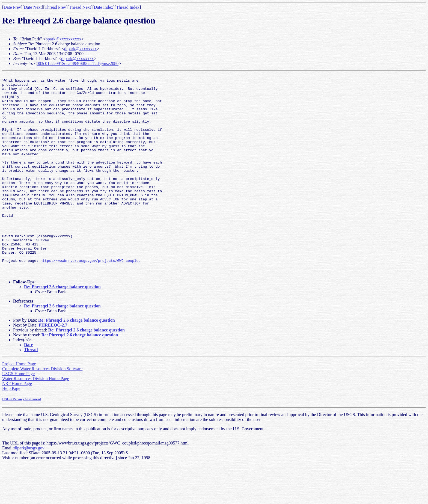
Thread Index (128, 7)
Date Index (104, 7)
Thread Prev (55, 7)
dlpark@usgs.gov (29, 487)
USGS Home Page (18, 413)
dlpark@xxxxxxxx (81, 49)
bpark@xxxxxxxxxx (63, 39)
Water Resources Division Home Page (36, 418)
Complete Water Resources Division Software (42, 408)
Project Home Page (19, 403)
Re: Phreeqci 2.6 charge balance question (62, 326)
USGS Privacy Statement (22, 438)
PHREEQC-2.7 (53, 364)
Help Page (11, 428)
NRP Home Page (17, 423)
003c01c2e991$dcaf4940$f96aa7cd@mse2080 (78, 63)
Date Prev (12, 7)
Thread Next (80, 7)
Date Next (33, 7)
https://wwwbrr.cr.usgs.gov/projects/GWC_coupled (90, 298)
